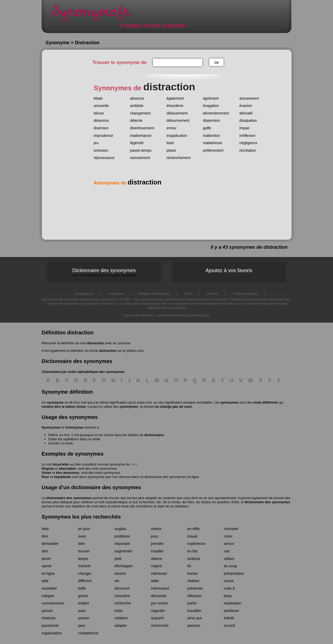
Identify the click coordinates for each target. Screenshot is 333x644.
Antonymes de (128, 183)
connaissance (53, 603)
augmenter (123, 551)
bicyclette (61, 464)
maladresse (213, 143)
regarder (158, 611)
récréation (248, 150)
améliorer (232, 611)
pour (155, 536)
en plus (84, 529)
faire (45, 529)
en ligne (48, 573)
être (45, 536)
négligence (248, 143)
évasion (246, 106)
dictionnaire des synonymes (69, 498)
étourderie (175, 106)
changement (140, 113)
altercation (67, 468)
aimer (46, 559)
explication (233, 603)
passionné (50, 626)
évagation (211, 106)
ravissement (140, 158)
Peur (45, 477)
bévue (99, 113)
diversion (101, 128)
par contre (159, 603)
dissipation (248, 120)
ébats (98, 98)
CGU (188, 294)
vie (117, 581)
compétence (88, 633)
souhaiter (49, 588)
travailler (194, 611)
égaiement (175, 98)
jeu (96, 143)
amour (229, 544)
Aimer (46, 473)
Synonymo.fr (95, 14)
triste (119, 611)
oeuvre (120, 573)
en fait (192, 551)
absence (137, 98)
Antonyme (116, 294)
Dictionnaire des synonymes (104, 272)
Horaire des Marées (138, 315)
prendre (157, 544)
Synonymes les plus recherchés (81, 517)
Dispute (48, 468)
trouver (84, 551)
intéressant (160, 588)
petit (118, 559)
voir (227, 551)
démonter (159, 596)
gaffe (207, 128)
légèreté (137, 143)
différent (85, 581)
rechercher (160, 626)
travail (192, 536)
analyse (194, 559)
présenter (195, 588)
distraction (95, 343)
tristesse (49, 618)
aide (45, 581)
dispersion (211, 120)
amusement (249, 98)
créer (228, 536)
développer (124, 566)
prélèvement (213, 150)
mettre (156, 529)
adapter (121, 626)
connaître (122, 596)
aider (155, 581)
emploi (84, 603)
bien (82, 544)
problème (122, 536)
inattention (212, 136)
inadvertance (141, 136)
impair (244, 128)
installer (157, 551)
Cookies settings (245, 294)
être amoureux (68, 473)
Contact (213, 294)
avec (82, 611)
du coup (230, 566)
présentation (234, 573)
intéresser (159, 573)
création (121, 618)
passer (84, 618)
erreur (171, 128)
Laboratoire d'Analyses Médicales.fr (183, 315)
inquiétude (62, 477)
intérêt (229, 618)
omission (101, 150)
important (122, 544)
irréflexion (247, 136)
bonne (193, 573)
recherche (123, 603)
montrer (84, 566)
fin (189, 566)
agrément (211, 98)
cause (229, 581)
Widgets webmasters (154, 294)
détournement (178, 120)
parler (192, 603)
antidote (137, 106)
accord (229, 626)
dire (45, 551)
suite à (229, 588)
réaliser (193, 581)
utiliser (229, 559)
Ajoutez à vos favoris (229, 270)
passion (194, 626)
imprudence (103, 136)
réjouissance (104, 158)
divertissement (142, 128)
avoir (82, 536)
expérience (196, 544)
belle (82, 588)
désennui (101, 120)
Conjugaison (84, 294)
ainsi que (195, 618)
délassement (177, 113)
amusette (101, 106)
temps (83, 559)
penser (47, 611)
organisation (52, 633)
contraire (231, 529)
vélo (134, 464)
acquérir (158, 618)
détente (136, 120)
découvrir (122, 588)
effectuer (194, 596)
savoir (47, 566)
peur (82, 626)
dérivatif (246, 113)
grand (83, 596)
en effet (193, 529)
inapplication (177, 136)
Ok (217, 63)
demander (50, 544)
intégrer (48, 596)
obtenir (157, 559)
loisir (170, 143)
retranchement (178, 158)
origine (156, 566)
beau (228, 596)
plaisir (171, 150)
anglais (120, 529)
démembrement (216, 113)
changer (85, 573)
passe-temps (141, 150)
